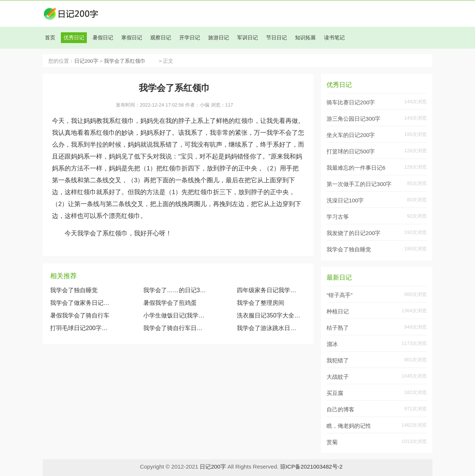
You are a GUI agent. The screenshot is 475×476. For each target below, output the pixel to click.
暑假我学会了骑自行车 (80, 315)
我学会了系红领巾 (131, 61)
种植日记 (338, 311)
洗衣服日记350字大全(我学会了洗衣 (269, 315)
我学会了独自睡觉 (74, 290)
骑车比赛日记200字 (351, 102)
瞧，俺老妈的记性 (349, 426)
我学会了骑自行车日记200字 (175, 328)
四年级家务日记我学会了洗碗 (269, 290)
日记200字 (86, 61)
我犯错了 (338, 360)
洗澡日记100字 (345, 200)
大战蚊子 (338, 377)
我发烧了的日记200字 (353, 233)
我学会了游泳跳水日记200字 (269, 328)
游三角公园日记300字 (353, 119)
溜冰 (332, 344)
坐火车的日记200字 (351, 135)
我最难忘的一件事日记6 (356, 168)
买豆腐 (335, 393)
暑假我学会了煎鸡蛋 (170, 303)
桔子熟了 (338, 328)
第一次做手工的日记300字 (359, 184)
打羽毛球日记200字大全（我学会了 (81, 328)
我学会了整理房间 (261, 303)
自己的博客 (340, 409)
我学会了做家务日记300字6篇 (81, 303)
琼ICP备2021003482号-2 (311, 467)
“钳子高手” (340, 295)
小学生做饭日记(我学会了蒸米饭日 (175, 315)
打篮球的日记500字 (351, 151)
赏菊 (332, 442)
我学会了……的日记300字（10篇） (175, 290)
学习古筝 (338, 217)
